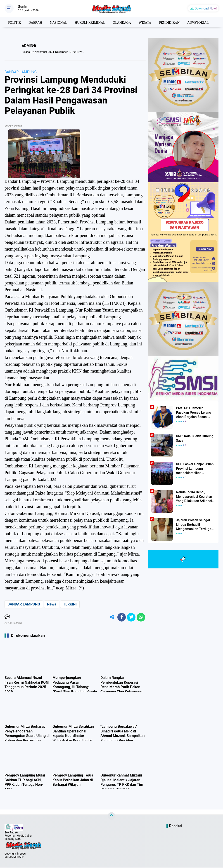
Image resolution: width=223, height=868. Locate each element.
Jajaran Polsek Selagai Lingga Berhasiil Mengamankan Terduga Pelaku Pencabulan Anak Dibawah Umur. (193, 524)
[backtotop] (111, 816)
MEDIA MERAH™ (14, 857)
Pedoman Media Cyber (18, 836)
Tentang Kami (13, 839)
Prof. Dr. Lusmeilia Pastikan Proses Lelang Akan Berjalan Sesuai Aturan (196, 412)
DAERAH (33, 22)
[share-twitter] (130, 617)
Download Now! (206, 8)
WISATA (147, 22)
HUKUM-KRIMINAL (90, 22)
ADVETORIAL (202, 22)
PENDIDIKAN (172, 22)
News (52, 604)
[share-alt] (110, 617)
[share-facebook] (120, 617)
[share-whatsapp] (141, 617)
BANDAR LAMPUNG (21, 72)
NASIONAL (57, 22)
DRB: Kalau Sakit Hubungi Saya (194, 438)
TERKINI (70, 604)
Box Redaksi (12, 833)
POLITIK (11, 22)
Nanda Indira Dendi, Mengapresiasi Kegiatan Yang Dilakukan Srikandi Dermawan (193, 496)
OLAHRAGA (123, 22)
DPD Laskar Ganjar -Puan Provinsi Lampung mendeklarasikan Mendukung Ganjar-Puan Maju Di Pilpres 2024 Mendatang (194, 468)
